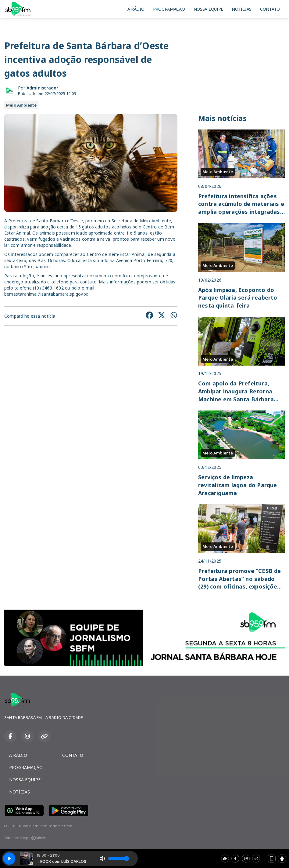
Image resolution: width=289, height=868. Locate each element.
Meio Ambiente (21, 105)
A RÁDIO (136, 9)
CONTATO (270, 9)
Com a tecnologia (25, 838)
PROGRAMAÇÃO (169, 9)
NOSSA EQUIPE (209, 9)
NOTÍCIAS (242, 9)
